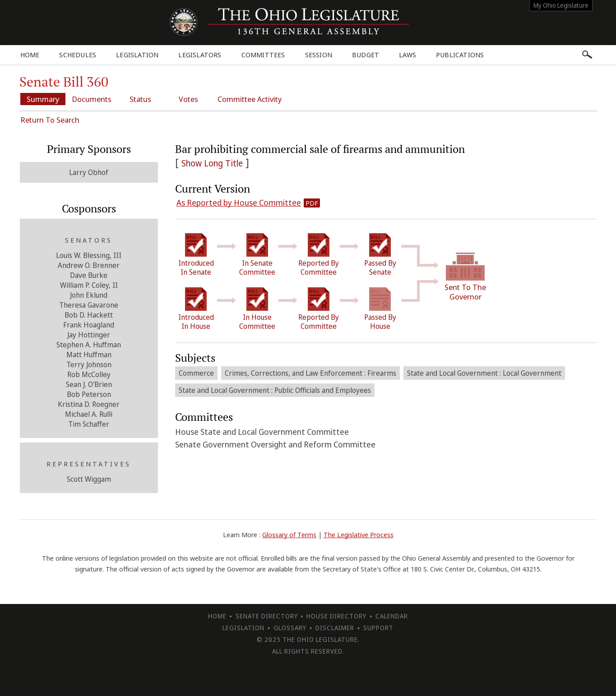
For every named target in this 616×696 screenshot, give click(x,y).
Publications (460, 55)
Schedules (78, 55)
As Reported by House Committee (239, 203)
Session (319, 55)
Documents (92, 99)
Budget (366, 55)
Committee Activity (250, 99)
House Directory (336, 616)
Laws (408, 55)
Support (378, 628)
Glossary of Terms (289, 535)
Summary (43, 99)
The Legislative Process (359, 535)
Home (30, 55)
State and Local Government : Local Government (484, 373)
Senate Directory (267, 616)
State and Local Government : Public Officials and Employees (275, 390)
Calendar (392, 616)
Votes (188, 99)
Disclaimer (335, 628)
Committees (263, 55)
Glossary (290, 628)
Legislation (137, 55)
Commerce (196, 373)
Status (140, 99)
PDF (312, 203)
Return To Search (50, 120)
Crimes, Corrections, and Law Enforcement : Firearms (310, 373)
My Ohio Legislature (561, 5)
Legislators (200, 55)
